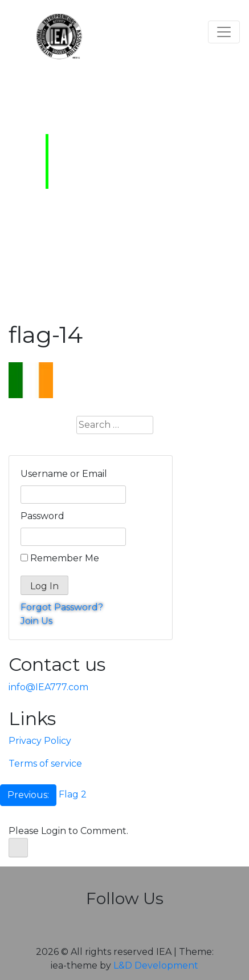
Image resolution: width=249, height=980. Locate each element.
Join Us (36, 621)
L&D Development (156, 965)
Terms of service (45, 764)
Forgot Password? (62, 607)
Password (42, 516)
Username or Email (64, 474)
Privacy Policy (40, 741)
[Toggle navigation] (224, 32)
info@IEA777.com (48, 687)
